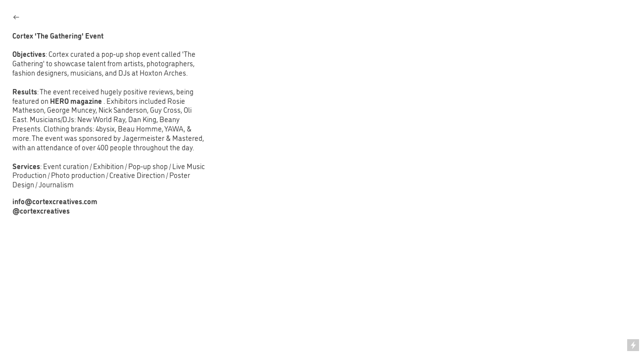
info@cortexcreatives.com (55, 201)
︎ (16, 17)
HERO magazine (77, 101)
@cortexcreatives (41, 211)
